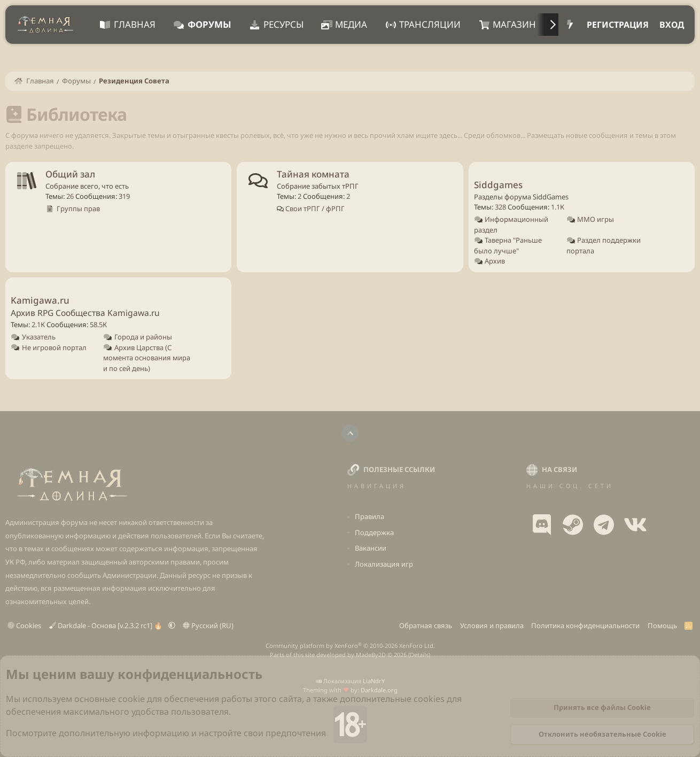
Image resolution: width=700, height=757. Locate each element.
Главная (135, 24)
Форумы (209, 24)
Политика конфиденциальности (585, 625)
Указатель (39, 337)
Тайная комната (313, 174)
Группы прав (78, 208)
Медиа (351, 24)
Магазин (514, 24)
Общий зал (70, 174)
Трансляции (430, 24)
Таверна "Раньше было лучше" (508, 245)
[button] (172, 625)
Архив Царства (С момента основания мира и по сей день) (147, 358)
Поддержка (374, 532)
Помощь (662, 625)
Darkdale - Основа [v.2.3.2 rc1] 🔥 (107, 625)
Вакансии (371, 548)
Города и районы (143, 337)
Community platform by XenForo (350, 646)
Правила (370, 516)
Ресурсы (283, 24)
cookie (131, 699)
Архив (495, 261)
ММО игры (596, 219)
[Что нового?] (570, 25)
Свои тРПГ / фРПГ (314, 208)
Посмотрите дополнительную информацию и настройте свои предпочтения (166, 733)
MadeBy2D (371, 655)
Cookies (24, 625)
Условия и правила (492, 625)
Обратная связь (426, 625)
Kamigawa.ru (40, 300)
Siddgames (498, 185)
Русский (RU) (208, 625)
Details (419, 655)
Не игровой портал (54, 347)
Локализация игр (384, 564)
